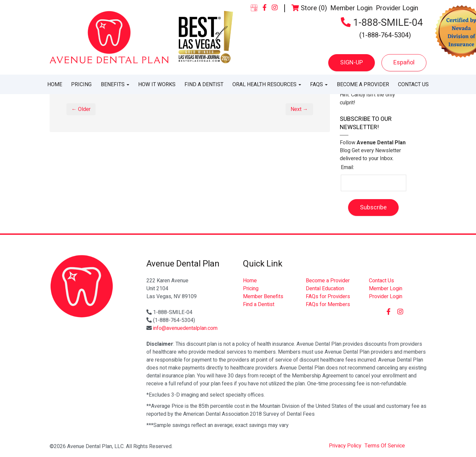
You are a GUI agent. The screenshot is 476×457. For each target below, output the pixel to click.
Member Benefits (263, 297)
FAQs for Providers (328, 297)
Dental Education (325, 289)
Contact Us (413, 85)
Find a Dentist (204, 85)
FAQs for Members (328, 304)
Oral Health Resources (267, 85)
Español (404, 63)
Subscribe (373, 208)
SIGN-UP (352, 63)
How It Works (157, 85)
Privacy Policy (345, 446)
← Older (81, 109)
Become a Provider (363, 85)
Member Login (351, 8)
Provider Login (397, 8)
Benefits (115, 85)
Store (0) (309, 8)
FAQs (319, 85)
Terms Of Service (385, 446)
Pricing (81, 85)
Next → (299, 109)
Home (55, 85)
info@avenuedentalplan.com (185, 328)
